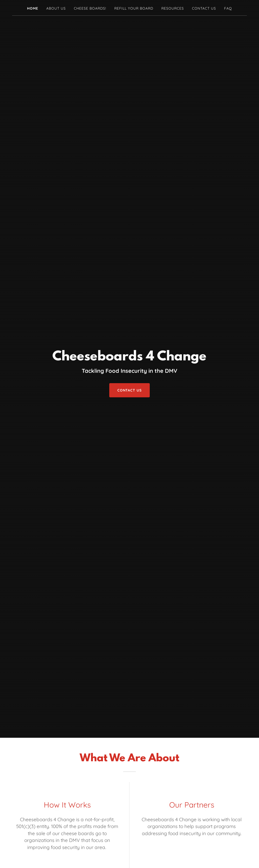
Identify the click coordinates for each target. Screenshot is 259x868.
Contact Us (130, 390)
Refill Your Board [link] (134, 8)
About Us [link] (56, 8)
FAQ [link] (228, 8)
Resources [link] (173, 8)
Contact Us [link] (204, 8)
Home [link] (33, 8)
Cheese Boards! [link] (90, 8)
